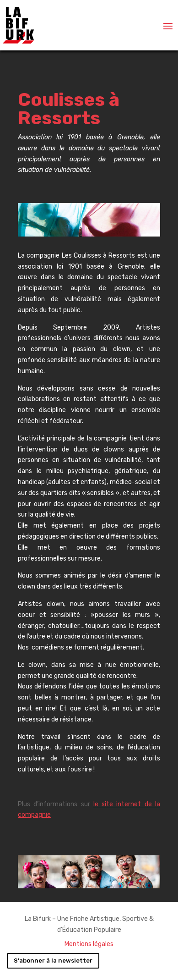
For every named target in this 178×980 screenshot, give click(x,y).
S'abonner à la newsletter (53, 961)
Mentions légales (89, 944)
